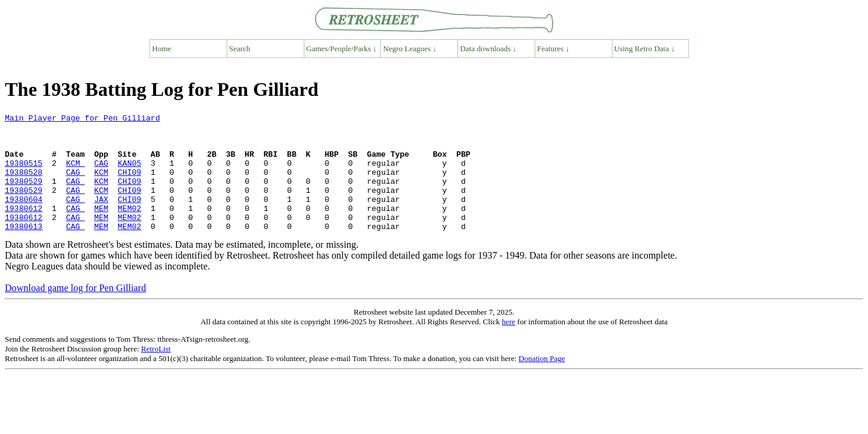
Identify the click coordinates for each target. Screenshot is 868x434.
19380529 (24, 195)
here (508, 345)
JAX (101, 217)
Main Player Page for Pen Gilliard (82, 119)
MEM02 (129, 228)
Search (240, 49)
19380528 (24, 184)
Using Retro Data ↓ (645, 49)
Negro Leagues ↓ (410, 49)
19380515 (24, 174)
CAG (101, 174)
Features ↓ (553, 49)
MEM (101, 228)
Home (162, 49)
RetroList (156, 372)
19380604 (24, 217)
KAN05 (129, 174)
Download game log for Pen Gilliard (75, 311)
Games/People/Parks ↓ (341, 49)
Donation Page (542, 382)
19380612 (24, 228)
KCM (75, 174)
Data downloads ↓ (488, 49)
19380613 (24, 250)
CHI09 (129, 184)
